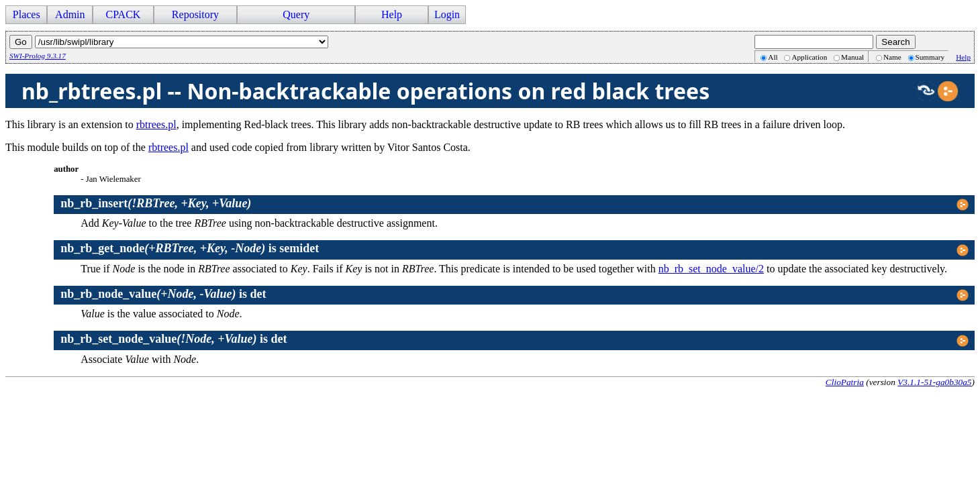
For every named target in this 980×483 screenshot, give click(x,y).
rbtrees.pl (156, 124)
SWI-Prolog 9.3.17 (38, 56)
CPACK (123, 14)
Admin (70, 14)
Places (27, 14)
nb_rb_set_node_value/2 (711, 269)
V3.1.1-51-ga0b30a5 (934, 382)
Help (392, 14)
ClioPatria (845, 382)
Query (296, 14)
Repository (195, 14)
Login (447, 14)
